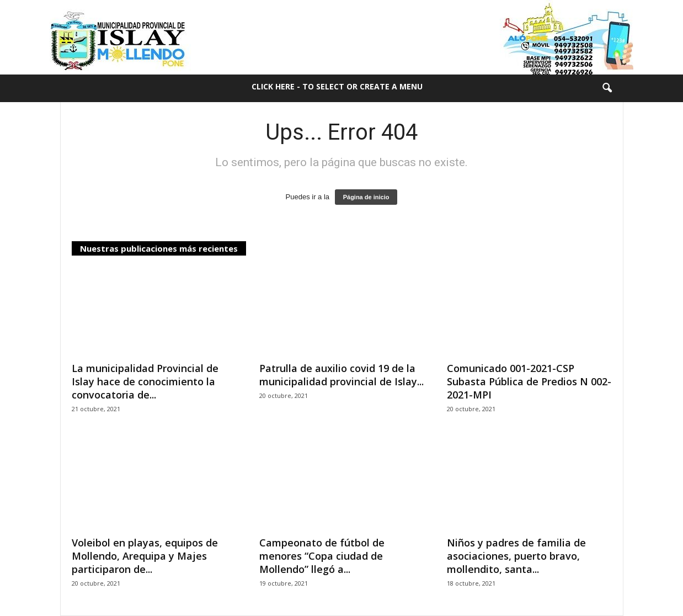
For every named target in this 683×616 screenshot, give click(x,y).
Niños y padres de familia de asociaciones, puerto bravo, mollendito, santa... (516, 556)
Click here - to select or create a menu (337, 86)
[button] (607, 88)
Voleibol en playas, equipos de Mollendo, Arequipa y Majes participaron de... (145, 556)
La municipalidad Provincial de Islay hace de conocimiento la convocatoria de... (145, 381)
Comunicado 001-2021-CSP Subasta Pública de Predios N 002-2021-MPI (529, 381)
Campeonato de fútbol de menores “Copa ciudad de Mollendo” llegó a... (322, 556)
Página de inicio (366, 197)
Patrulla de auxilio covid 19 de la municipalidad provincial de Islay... (341, 375)
